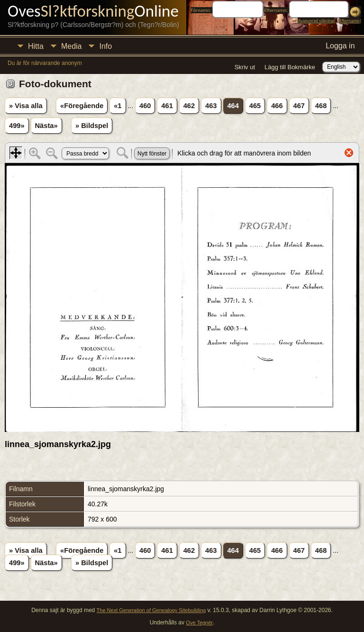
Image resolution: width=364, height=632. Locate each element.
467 (299, 106)
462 (189, 106)
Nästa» (46, 126)
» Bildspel (92, 126)
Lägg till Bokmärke (290, 67)
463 (211, 106)
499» (17, 126)
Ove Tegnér (199, 623)
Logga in (340, 46)
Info (105, 46)
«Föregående (82, 106)
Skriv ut (245, 67)
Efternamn (349, 21)
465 (255, 106)
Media (72, 46)
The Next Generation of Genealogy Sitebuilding (151, 610)
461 (167, 106)
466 (277, 106)
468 (321, 106)
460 (145, 106)
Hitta (36, 46)
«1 (118, 106)
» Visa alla (26, 106)
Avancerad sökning (316, 21)
